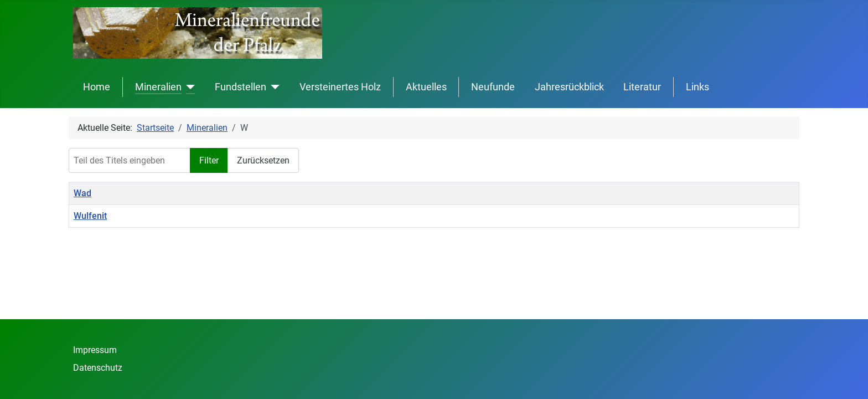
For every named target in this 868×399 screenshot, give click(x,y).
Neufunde (493, 87)
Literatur (642, 87)
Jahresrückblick (569, 87)
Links (697, 87)
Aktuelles (426, 87)
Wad (82, 193)
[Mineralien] (188, 87)
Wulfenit (90, 216)
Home (97, 87)
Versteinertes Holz (340, 87)
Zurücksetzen (263, 160)
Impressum (95, 350)
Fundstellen (241, 87)
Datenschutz (98, 368)
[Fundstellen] (273, 87)
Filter (209, 160)
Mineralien (158, 87)
